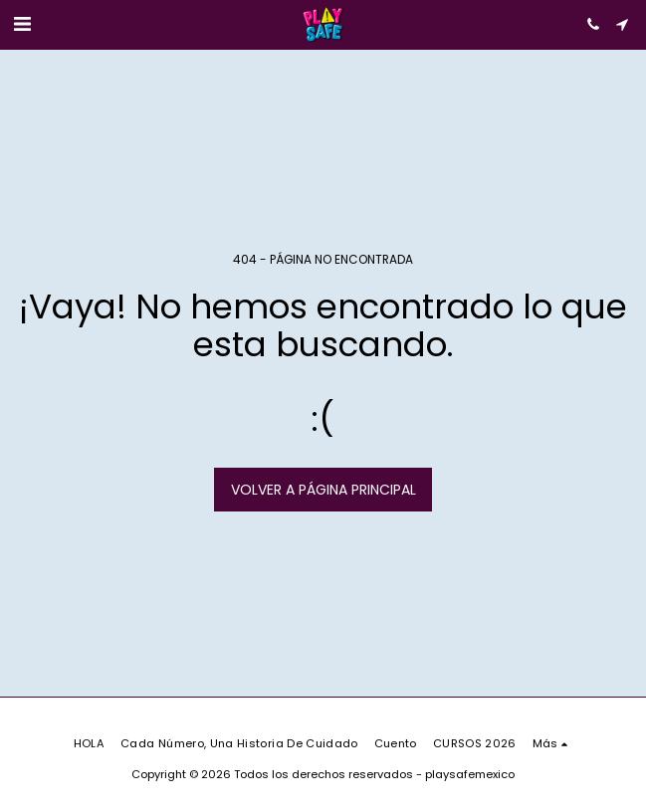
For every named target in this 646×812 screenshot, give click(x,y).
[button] (22, 24)
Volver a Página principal (323, 490)
